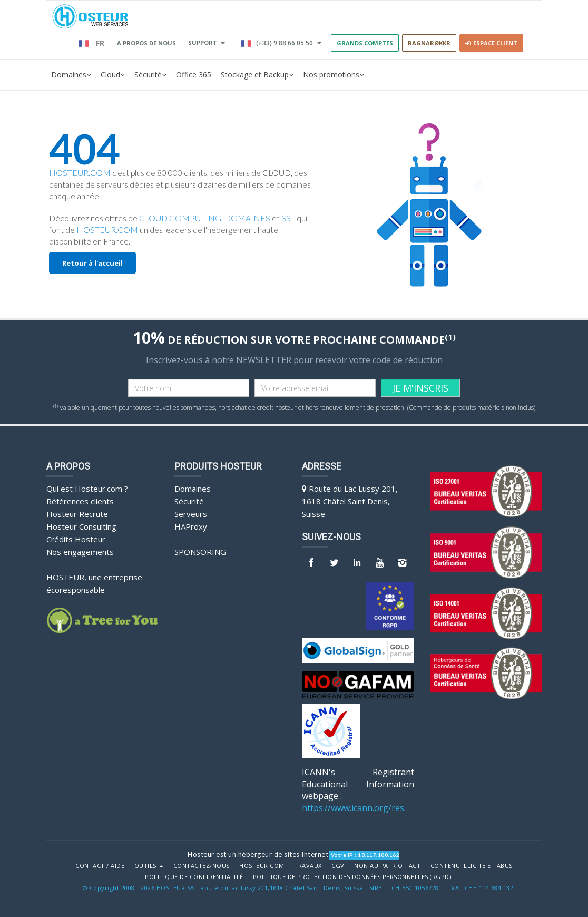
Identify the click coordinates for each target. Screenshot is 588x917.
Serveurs (191, 514)
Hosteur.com (262, 866)
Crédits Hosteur (76, 539)
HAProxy (191, 526)
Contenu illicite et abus (472, 866)
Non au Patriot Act (387, 866)
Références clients (80, 501)
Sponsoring (200, 552)
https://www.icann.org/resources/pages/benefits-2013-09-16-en (358, 808)
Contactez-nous (202, 866)
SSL (288, 218)
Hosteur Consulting (81, 526)
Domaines (71, 75)
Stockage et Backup (257, 75)
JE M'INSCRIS (420, 388)
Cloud (113, 75)
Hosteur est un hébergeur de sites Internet (258, 854)
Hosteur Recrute (77, 514)
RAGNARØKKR (429, 43)
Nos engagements (80, 552)
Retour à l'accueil (92, 263)
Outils (149, 866)
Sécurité (150, 75)
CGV (338, 866)
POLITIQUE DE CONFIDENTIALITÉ (194, 877)
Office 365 (194, 75)
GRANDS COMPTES (365, 43)
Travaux (308, 866)
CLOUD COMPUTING (180, 218)
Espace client (491, 43)
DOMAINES (247, 218)
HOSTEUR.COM (80, 173)
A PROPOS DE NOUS (146, 43)
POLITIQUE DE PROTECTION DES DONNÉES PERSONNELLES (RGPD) (352, 877)
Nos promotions (334, 75)
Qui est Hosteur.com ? (87, 489)
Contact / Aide (100, 866)
